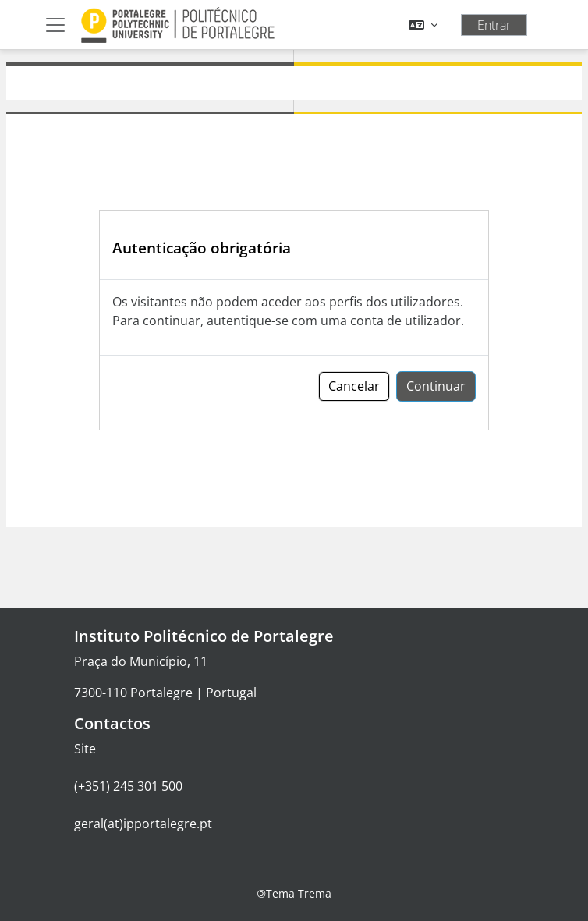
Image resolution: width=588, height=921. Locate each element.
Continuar (436, 386)
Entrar (494, 25)
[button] (423, 25)
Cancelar (354, 386)
